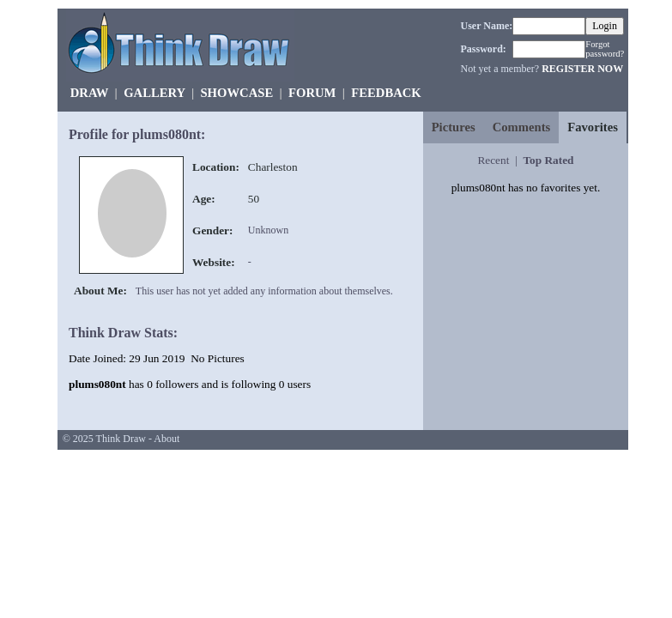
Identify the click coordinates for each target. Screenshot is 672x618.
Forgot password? (605, 49)
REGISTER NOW (582, 69)
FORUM (312, 93)
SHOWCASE (236, 93)
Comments (522, 127)
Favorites (593, 127)
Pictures (454, 127)
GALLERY (154, 93)
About (166, 439)
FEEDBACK (386, 93)
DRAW (90, 93)
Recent (493, 160)
